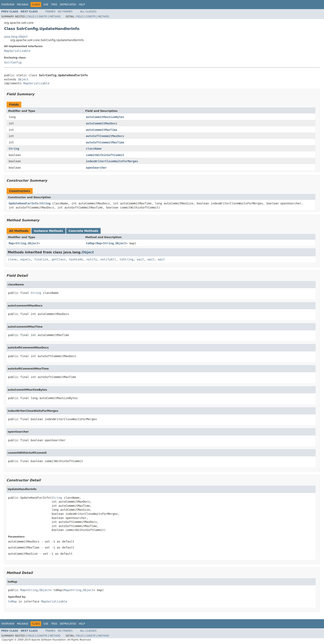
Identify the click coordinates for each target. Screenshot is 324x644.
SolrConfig (13, 62)
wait (141, 259)
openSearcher (96, 168)
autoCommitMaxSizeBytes (105, 117)
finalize (41, 259)
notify (92, 259)
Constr (42, 17)
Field (31, 17)
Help (82, 5)
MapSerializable (17, 51)
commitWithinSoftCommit (105, 155)
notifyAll (108, 259)
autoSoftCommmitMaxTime (105, 142)
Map (11, 243)
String (14, 149)
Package (23, 5)
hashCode (76, 259)
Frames (51, 12)
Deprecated (68, 5)
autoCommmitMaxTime (102, 130)
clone (12, 259)
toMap (90, 243)
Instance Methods (48, 231)
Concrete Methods (83, 231)
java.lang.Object (16, 37)
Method (55, 17)
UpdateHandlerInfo (23, 203)
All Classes (88, 12)
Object (23, 79)
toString (127, 259)
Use (46, 5)
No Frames (65, 12)
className (94, 149)
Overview (8, 5)
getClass (59, 259)
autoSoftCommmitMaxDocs (105, 136)
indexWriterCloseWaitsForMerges (112, 161)
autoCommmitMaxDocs (102, 123)
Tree (54, 5)
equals (26, 259)
